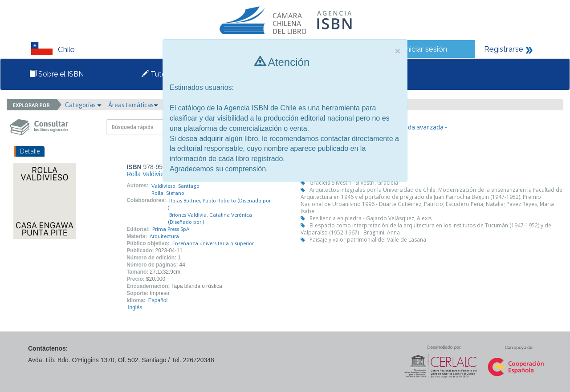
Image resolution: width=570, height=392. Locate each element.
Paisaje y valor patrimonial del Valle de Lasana (368, 240)
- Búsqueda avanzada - (416, 127)
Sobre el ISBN (57, 74)
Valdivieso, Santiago (175, 186)
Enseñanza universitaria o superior (213, 243)
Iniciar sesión (425, 49)
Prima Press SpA (171, 229)
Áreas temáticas (133, 105)
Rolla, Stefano (168, 193)
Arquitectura (164, 236)
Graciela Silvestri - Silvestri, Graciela (354, 183)
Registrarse (504, 49)
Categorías (83, 105)
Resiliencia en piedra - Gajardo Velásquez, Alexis (370, 218)
